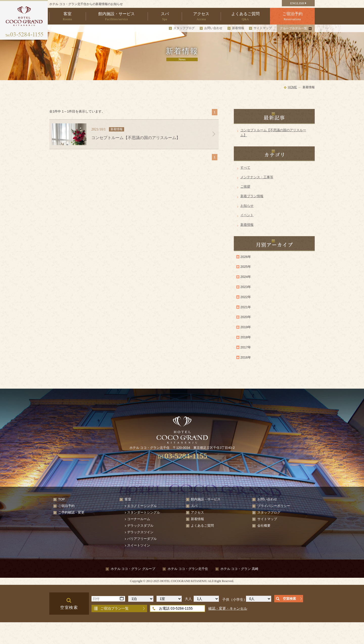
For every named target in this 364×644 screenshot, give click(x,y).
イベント (247, 215)
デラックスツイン (140, 532)
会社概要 (264, 526)
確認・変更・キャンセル (228, 608)
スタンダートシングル (144, 512)
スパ (194, 506)
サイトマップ (263, 28)
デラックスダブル (140, 526)
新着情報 (238, 28)
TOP (62, 499)
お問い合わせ (213, 28)
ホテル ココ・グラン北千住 (188, 569)
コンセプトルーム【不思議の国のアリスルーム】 (273, 133)
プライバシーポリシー (274, 506)
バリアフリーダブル (142, 539)
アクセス (197, 512)
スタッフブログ (184, 28)
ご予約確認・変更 (71, 512)
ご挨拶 (245, 186)
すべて (245, 168)
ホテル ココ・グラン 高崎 (239, 569)
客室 (128, 499)
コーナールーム (139, 519)
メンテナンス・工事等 (257, 177)
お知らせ (247, 206)
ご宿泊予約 (66, 506)
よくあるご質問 (202, 526)
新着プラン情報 (252, 196)
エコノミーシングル (142, 506)
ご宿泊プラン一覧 (115, 608)
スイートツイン (139, 545)
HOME (292, 87)
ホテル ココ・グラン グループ (133, 569)
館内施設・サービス (206, 499)
